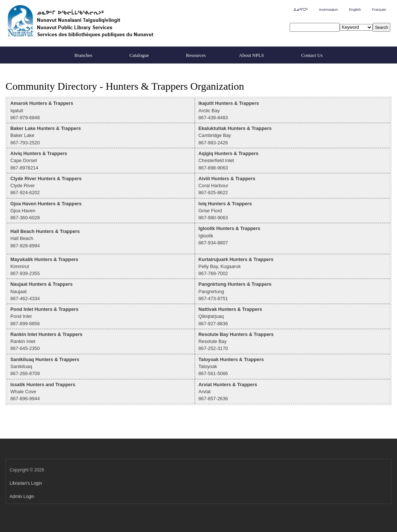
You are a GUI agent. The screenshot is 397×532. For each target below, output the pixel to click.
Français (379, 9)
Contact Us (312, 55)
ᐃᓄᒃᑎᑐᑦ (301, 9)
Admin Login (22, 497)
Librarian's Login (26, 483)
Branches (83, 55)
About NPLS (252, 55)
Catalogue (139, 55)
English (355, 9)
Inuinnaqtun (328, 9)
